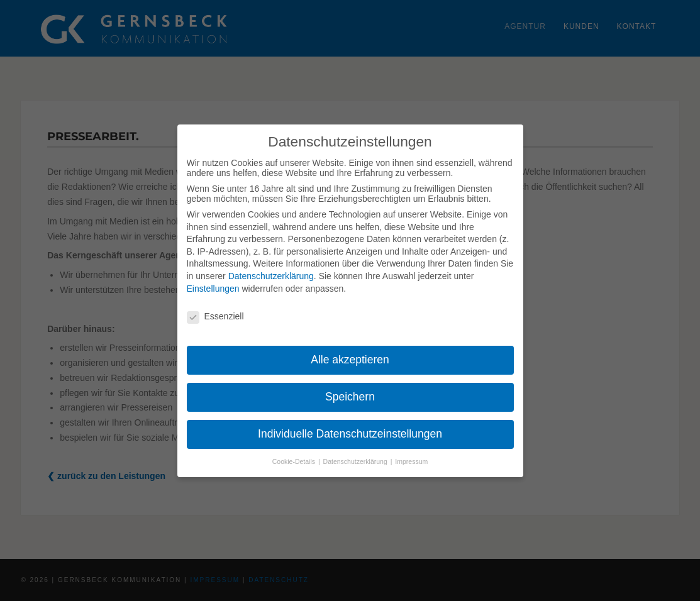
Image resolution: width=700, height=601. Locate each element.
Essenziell (215, 316)
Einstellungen (213, 289)
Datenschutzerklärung (271, 276)
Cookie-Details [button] (295, 461)
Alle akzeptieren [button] (350, 360)
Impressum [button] (411, 461)
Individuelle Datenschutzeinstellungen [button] (350, 434)
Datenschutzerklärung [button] (356, 461)
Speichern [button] (350, 397)
